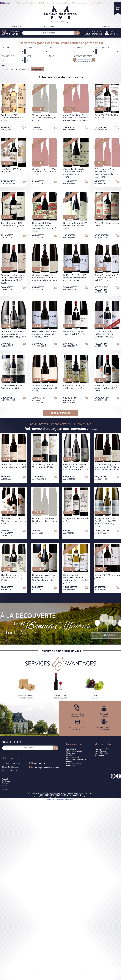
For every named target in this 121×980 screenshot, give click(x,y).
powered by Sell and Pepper (53, 800)
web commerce (68, 800)
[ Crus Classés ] (38, 424)
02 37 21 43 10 (40, 764)
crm (73, 800)
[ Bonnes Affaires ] (61, 424)
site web (62, 800)
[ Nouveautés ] (83, 424)
